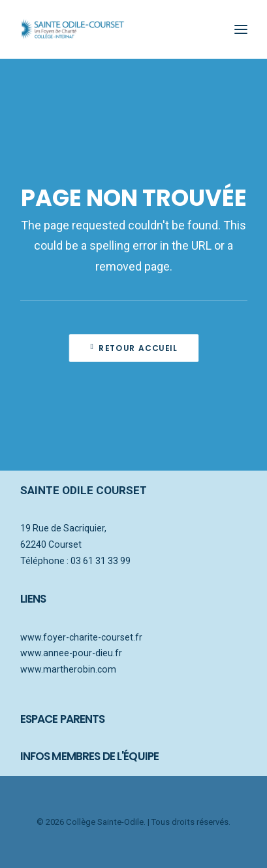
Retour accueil (133, 348)
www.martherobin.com (68, 669)
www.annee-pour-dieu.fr (71, 653)
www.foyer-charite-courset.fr (81, 637)
